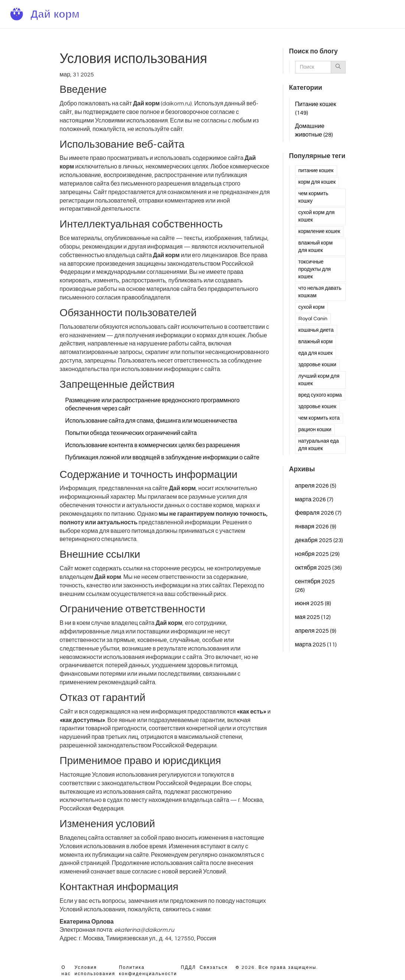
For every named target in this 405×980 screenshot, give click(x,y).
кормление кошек (319, 232)
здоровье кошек (317, 407)
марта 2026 (314, 499)
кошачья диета (316, 330)
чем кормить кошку (313, 197)
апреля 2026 (316, 486)
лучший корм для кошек (319, 380)
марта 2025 (316, 645)
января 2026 (316, 527)
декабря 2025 (319, 540)
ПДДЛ (188, 968)
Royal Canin (313, 319)
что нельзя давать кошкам (320, 292)
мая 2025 (313, 617)
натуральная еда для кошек (319, 445)
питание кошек (316, 171)
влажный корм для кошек (316, 247)
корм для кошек (317, 182)
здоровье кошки (317, 365)
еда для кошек (316, 353)
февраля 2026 (318, 513)
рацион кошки (315, 430)
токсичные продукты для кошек (315, 269)
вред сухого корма (320, 395)
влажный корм (316, 342)
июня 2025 (313, 603)
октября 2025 (319, 568)
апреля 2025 (316, 631)
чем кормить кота (319, 418)
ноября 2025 (318, 554)
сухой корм (312, 307)
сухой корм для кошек (317, 216)
